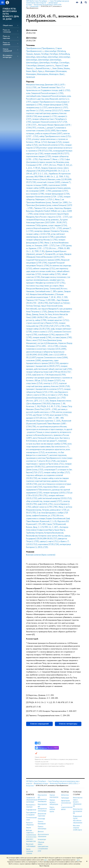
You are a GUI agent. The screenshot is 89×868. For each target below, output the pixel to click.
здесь (46, 860)
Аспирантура (42, 839)
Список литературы (68, 724)
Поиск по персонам (6, 37)
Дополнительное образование (43, 835)
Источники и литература (8, 56)
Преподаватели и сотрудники (31, 814)
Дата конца (31, 38)
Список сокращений (7, 50)
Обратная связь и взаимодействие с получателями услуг (43, 846)
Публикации (65, 798)
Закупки (29, 827)
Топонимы (30, 45)
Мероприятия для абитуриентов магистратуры (42, 807)
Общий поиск (8, 25)
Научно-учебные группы (52, 809)
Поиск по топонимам (7, 31)
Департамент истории (41, 783)
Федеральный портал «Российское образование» (78, 819)
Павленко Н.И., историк (44, 208)
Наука (52, 792)
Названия (30, 552)
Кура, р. (41, 71)
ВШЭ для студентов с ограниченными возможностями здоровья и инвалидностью (31, 836)
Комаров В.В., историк (54, 254)
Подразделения (31, 810)
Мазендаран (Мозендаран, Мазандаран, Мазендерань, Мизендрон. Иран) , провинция (47, 74)
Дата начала (32, 30)
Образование (44, 792)
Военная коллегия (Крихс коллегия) (41, 555)
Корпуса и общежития (30, 824)
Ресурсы (65, 792)
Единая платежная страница (30, 851)
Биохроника (30, 785)
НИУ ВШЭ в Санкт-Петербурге (36, 781)
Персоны (30, 82)
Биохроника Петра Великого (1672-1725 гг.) (64, 783)
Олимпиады (41, 819)
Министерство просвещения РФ (78, 811)
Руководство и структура (31, 806)
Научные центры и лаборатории (54, 802)
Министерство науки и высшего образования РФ (78, 802)
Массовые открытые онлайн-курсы (77, 828)
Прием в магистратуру (42, 827)
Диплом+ (41, 831)
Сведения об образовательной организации (32, 800)
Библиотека (65, 795)
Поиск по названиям (6, 44)
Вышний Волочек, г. (44, 68)
